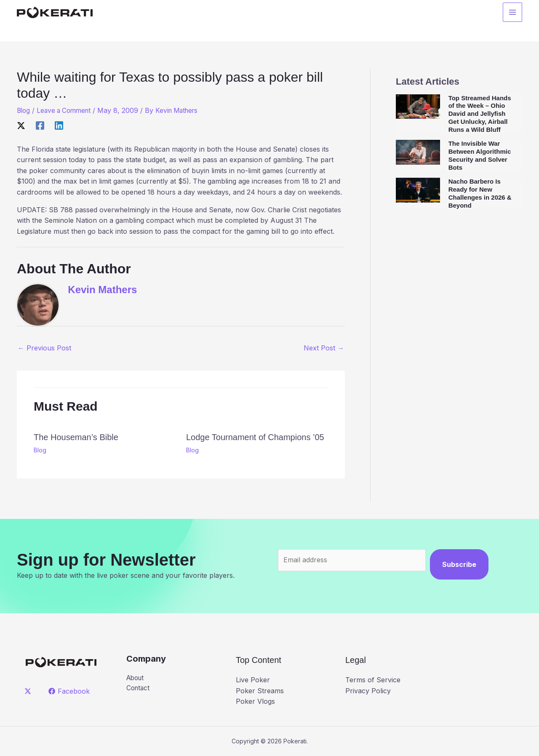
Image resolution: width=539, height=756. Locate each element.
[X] (21, 125)
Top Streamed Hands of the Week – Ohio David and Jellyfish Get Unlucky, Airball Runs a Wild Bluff (480, 114)
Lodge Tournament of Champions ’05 (255, 437)
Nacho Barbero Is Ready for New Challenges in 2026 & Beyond (480, 193)
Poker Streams (260, 691)
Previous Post (44, 348)
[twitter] (29, 691)
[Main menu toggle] (512, 13)
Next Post (324, 348)
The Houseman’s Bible (76, 437)
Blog (24, 110)
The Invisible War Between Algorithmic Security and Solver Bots (480, 155)
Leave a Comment (67, 110)
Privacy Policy (368, 691)
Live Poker (253, 680)
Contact (139, 689)
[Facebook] (40, 125)
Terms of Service (373, 680)
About (136, 678)
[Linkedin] (59, 125)
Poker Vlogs (255, 701)
